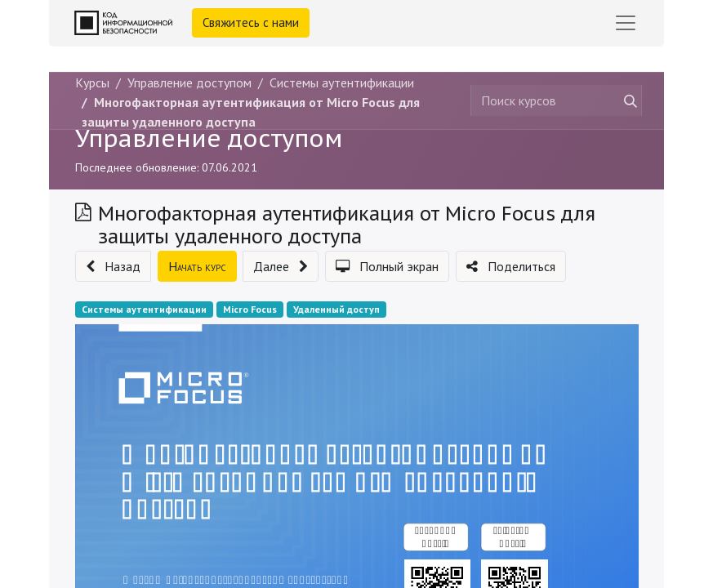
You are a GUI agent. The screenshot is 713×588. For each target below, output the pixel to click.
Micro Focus (250, 309)
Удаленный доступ (336, 309)
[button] (113, 266)
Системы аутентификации (144, 309)
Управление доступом (209, 138)
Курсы (92, 82)
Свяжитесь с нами (251, 22)
